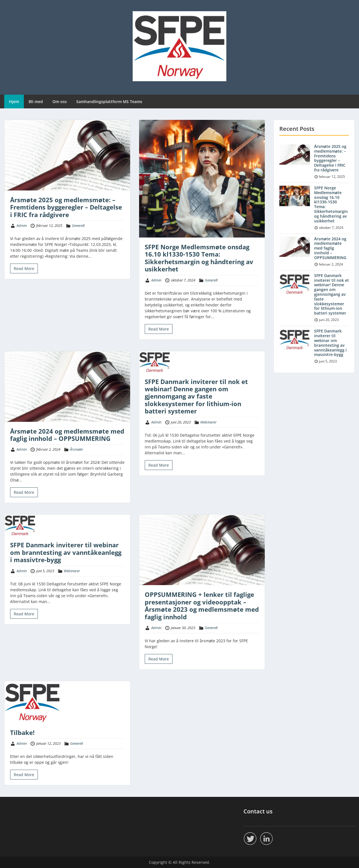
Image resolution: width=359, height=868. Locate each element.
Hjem (14, 102)
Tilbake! (22, 732)
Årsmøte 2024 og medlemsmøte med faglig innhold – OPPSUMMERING (67, 435)
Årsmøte (76, 449)
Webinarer (208, 422)
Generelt (78, 225)
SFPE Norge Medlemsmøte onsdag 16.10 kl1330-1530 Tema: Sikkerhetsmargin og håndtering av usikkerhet (199, 258)
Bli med (36, 102)
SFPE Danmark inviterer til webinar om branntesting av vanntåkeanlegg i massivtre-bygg (66, 552)
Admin (22, 225)
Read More (24, 268)
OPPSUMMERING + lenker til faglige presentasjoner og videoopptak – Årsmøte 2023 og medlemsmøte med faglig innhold (202, 605)
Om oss (60, 102)
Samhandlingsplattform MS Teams (109, 102)
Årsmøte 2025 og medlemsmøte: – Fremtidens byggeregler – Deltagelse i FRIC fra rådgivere (66, 207)
